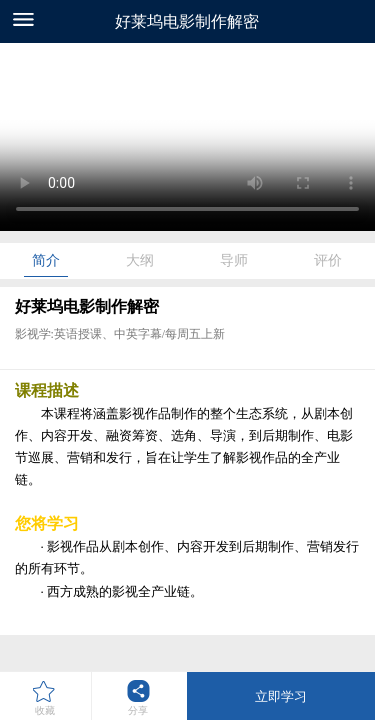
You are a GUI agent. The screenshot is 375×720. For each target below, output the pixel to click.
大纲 (140, 260)
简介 (46, 260)
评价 (328, 260)
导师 (234, 260)
